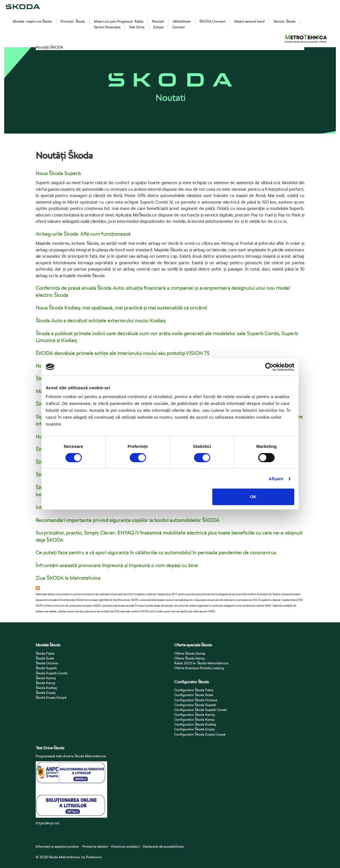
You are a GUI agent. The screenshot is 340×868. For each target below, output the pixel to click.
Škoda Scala (45, 658)
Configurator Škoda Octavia (196, 700)
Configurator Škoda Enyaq (194, 729)
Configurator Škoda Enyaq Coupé (200, 734)
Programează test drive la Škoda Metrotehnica (71, 756)
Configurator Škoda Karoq (194, 719)
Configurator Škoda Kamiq (195, 715)
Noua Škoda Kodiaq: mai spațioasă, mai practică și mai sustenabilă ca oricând (121, 308)
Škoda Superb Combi (52, 673)
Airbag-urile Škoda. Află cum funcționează (83, 234)
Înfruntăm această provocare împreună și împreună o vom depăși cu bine (117, 565)
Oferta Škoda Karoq (189, 658)
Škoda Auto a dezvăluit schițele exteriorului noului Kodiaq (101, 320)
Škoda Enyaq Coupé (51, 697)
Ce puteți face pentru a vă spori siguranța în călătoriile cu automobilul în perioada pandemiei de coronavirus (156, 552)
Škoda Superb (46, 668)
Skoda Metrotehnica (64, 857)
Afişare (276, 479)
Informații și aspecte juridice (57, 846)
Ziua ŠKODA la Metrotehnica (68, 578)
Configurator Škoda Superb (195, 705)
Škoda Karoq (45, 683)
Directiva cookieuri (125, 846)
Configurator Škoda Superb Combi (201, 710)
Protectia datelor (95, 846)
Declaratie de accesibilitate (163, 846)
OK (253, 497)
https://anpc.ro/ (47, 823)
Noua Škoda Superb (58, 173)
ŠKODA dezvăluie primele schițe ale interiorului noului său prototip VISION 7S (123, 353)
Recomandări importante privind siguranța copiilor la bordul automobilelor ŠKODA (128, 520)
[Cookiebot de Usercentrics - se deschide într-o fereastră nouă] (269, 367)
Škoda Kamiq (46, 678)
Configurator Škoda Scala (194, 695)
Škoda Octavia (47, 663)
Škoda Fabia (45, 653)
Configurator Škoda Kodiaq (195, 724)
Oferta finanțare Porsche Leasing (199, 668)
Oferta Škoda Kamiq (190, 653)
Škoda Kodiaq (46, 688)
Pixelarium (94, 857)
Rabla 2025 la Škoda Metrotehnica (201, 663)
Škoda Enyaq (46, 693)
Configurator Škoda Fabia (194, 690)
